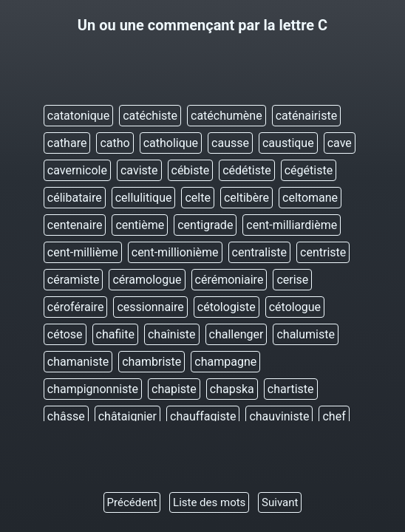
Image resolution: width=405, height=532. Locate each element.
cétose (65, 334)
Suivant (280, 502)
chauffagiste (203, 416)
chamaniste (78, 362)
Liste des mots (209, 502)
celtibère (246, 198)
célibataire (75, 198)
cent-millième (83, 252)
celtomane (310, 198)
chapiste (174, 389)
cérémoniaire (229, 280)
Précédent (132, 502)
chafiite (115, 334)
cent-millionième (175, 252)
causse (230, 143)
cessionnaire (150, 307)
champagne (225, 362)
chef (334, 416)
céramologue (147, 280)
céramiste (74, 280)
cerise (292, 280)
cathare (67, 143)
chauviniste (279, 416)
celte (197, 198)
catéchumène (227, 116)
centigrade (205, 225)
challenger (236, 334)
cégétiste (309, 170)
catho (115, 143)
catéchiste (150, 116)
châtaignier (127, 416)
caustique (288, 143)
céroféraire (76, 307)
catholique (171, 143)
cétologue (295, 307)
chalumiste (306, 334)
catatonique (78, 116)
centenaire (75, 225)
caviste (139, 170)
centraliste (260, 252)
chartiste (291, 389)
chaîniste (172, 334)
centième (140, 225)
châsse (66, 416)
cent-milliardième (292, 225)
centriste (323, 252)
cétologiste (227, 307)
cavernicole (77, 170)
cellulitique (144, 198)
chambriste (152, 362)
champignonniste (93, 389)
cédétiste (246, 170)
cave (340, 143)
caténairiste (307, 116)
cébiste (191, 170)
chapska (232, 389)
